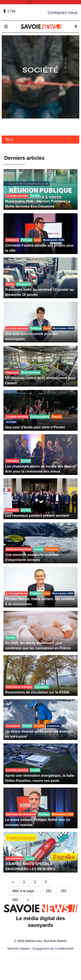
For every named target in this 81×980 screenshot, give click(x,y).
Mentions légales (19, 949)
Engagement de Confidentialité (53, 949)
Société (41, 70)
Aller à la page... (25, 891)
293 (15, 900)
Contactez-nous (63, 13)
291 (49, 891)
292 (63, 891)
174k (11, 11)
